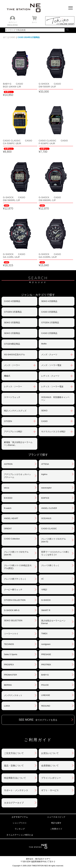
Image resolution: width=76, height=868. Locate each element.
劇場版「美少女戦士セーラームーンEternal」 (18, 444)
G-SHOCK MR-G (12, 610)
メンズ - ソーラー (12, 365)
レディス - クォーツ (50, 376)
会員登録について (50, 766)
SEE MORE (38, 720)
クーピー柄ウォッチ (13, 590)
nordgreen (46, 644)
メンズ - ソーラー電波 (51, 365)
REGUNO (46, 706)
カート (34, 22)
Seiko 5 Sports (11, 654)
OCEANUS (46, 518)
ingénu (44, 474)
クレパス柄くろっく (50, 565)
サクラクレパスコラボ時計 (53, 432)
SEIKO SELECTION (13, 620)
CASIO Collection (12, 539)
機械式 (7, 376)
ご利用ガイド (56, 829)
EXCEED (8, 498)
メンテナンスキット (13, 695)
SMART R (46, 610)
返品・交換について (14, 766)
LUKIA (7, 706)
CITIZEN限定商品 (12, 344)
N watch (8, 508)
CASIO (12, 37)
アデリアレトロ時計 (13, 432)
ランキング (20, 829)
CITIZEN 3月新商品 (13, 312)
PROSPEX (9, 665)
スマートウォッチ (12, 397)
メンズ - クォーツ (49, 355)
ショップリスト (20, 823)
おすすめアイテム (20, 817)
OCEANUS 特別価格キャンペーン (55, 399)
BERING (8, 685)
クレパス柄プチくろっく (15, 579)
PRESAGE (46, 654)
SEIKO (44, 411)
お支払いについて (50, 753)
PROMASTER (10, 675)
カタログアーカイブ (14, 803)
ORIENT (8, 529)
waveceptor (46, 488)
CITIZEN (8, 421)
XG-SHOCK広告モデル (15, 355)
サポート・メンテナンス (16, 790)
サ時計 (44, 590)
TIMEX (44, 634)
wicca (7, 488)
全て (5, 37)
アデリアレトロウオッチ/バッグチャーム (18, 476)
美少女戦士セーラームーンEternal (53, 622)
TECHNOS (9, 644)
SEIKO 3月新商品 (12, 323)
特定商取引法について (15, 778)
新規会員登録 (12, 25)
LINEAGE (46, 695)
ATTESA (45, 464)
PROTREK (46, 665)
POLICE (45, 685)
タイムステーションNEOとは (20, 835)
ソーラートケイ (11, 634)
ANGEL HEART (11, 518)
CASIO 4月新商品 (12, 301)
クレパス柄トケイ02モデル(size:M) (16, 553)
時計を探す (56, 823)
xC (42, 579)
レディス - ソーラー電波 (52, 387)
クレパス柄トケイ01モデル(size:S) (53, 540)
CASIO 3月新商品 (49, 312)
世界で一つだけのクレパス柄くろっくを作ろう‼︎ (55, 553)
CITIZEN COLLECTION (15, 600)
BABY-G (45, 675)
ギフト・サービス (50, 790)
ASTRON (8, 464)
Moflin (44, 344)
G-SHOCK (46, 600)
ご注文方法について (14, 753)
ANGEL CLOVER (49, 508)
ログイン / (12, 22)
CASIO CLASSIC (49, 529)
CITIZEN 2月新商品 (50, 323)
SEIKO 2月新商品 (12, 333)
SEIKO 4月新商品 (49, 301)
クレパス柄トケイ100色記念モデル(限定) (18, 567)
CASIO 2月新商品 (49, 333)
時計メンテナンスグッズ (15, 411)
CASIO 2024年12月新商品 (29, 37)
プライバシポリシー (51, 778)
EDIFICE (45, 498)
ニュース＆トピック (56, 817)
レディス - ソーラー (13, 387)
